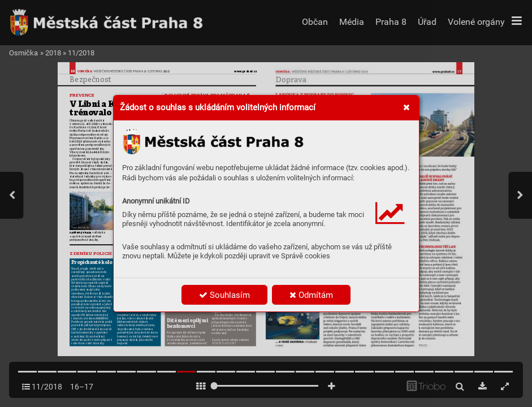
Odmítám (311, 295)
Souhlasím (224, 295)
